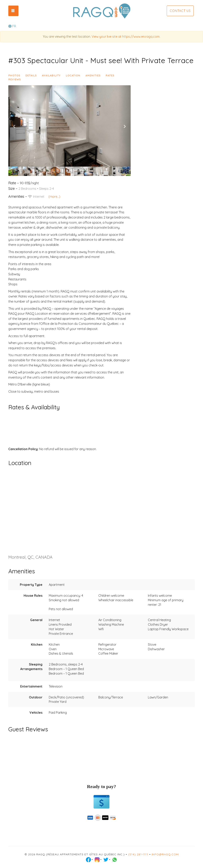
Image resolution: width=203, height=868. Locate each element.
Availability (51, 75)
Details (31, 75)
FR (12, 26)
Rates (110, 75)
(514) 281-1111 (138, 854)
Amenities (93, 75)
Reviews (15, 79)
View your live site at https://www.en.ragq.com (126, 36)
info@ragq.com (165, 854)
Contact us (180, 11)
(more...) (54, 197)
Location (73, 75)
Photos (14, 75)
